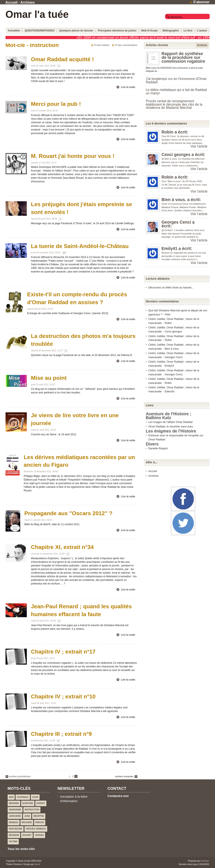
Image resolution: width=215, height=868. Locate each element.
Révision (14, 835)
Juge (27, 816)
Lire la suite (128, 87)
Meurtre (39, 816)
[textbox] (187, 17)
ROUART (27, 835)
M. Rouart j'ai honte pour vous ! (73, 156)
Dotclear (205, 861)
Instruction (32, 810)
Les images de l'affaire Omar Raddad (171, 422)
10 (64, 253)
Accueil (12, 2)
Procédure (16, 829)
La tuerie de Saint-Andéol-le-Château (80, 246)
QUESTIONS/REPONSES (40, 31)
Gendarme (15, 810)
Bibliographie (171, 31)
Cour (35, 797)
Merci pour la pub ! (56, 104)
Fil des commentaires (126, 45)
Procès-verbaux (36, 829)
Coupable (23, 797)
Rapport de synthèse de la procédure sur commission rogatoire (184, 57)
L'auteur (202, 31)
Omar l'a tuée (37, 14)
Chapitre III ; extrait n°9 (61, 734)
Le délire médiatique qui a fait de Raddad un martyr (176, 91)
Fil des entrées (102, 45)
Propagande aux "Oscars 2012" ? (68, 513)
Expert (41, 803)
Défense (14, 803)
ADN (11, 797)
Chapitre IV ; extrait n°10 (63, 696)
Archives (28, 2)
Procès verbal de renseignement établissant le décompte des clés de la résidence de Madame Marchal (174, 104)
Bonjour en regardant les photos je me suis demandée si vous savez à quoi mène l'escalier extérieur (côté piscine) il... (184, 256)
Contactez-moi (118, 796)
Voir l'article (199, 146)
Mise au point (49, 378)
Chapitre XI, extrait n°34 (62, 547)
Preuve (40, 822)
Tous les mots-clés (21, 849)
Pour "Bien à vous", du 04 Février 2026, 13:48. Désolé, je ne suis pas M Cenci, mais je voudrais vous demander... (184, 185)
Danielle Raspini (158, 448)
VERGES (39, 835)
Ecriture (28, 803)
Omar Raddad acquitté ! (63, 59)
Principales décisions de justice (117, 31)
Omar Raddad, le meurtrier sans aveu (171, 427)
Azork (37, 864)
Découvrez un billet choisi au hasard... (171, 288)
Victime (13, 842)
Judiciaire (15, 816)
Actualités (14, 31)
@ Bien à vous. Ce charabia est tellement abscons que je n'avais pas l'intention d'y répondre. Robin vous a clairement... (183, 162)
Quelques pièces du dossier (76, 31)
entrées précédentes (20, 776)
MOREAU (14, 822)
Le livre (188, 31)
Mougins (27, 822)
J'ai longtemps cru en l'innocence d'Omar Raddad (176, 80)
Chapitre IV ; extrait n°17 (63, 652)
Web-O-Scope (150, 31)
